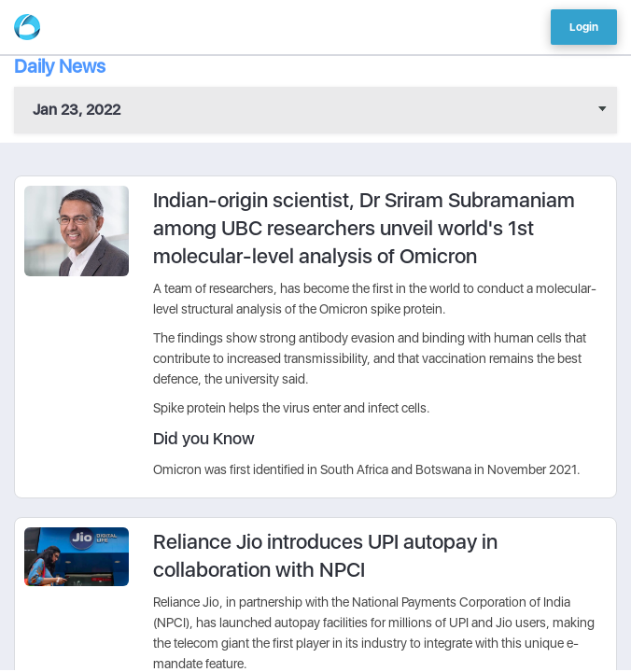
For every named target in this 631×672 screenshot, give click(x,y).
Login (584, 27)
